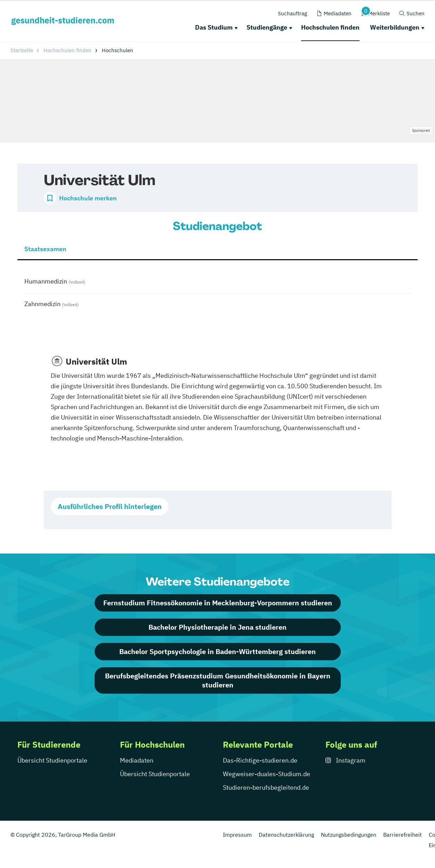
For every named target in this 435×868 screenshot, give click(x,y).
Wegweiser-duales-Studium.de (267, 774)
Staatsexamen (45, 249)
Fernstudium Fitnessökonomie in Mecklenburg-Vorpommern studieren (218, 603)
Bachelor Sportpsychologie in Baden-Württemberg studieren (217, 651)
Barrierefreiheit (402, 835)
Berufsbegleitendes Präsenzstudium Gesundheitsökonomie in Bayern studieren (218, 680)
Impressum (237, 835)
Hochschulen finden (330, 27)
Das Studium (214, 27)
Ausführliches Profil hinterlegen (110, 506)
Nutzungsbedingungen (349, 835)
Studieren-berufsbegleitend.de (266, 787)
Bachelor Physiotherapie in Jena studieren (217, 627)
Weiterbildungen (395, 27)
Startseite (22, 50)
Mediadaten (137, 760)
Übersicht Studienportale (52, 760)
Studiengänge (267, 27)
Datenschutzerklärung (286, 835)
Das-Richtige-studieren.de (260, 760)
